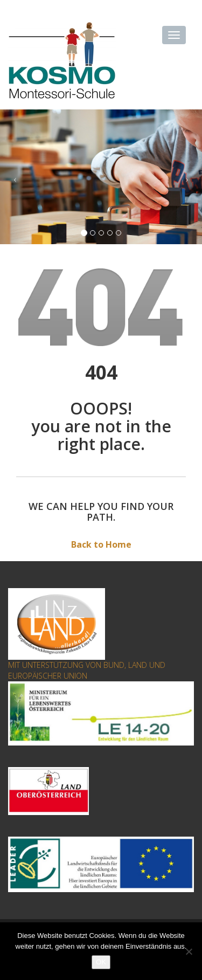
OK (101, 962)
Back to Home (101, 544)
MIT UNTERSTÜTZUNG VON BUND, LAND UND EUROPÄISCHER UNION (87, 670)
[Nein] (189, 951)
